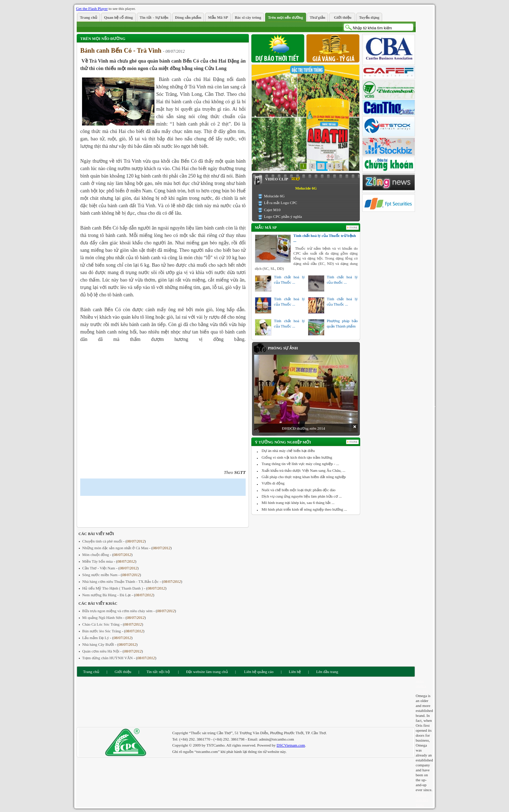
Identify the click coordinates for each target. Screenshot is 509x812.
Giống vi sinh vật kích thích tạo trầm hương (297, 457)
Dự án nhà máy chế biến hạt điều (288, 451)
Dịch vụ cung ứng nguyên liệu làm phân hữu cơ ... (302, 496)
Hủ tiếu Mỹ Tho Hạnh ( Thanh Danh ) (113, 588)
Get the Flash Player (92, 8)
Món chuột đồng (96, 555)
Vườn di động (273, 483)
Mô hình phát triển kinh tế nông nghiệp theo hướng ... (304, 509)
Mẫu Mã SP (266, 227)
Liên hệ (295, 672)
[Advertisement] (163, 510)
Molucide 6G (274, 196)
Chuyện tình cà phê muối (103, 541)
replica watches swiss (422, 800)
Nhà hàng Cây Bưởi (99, 644)
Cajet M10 (272, 210)
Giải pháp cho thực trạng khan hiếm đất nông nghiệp (304, 477)
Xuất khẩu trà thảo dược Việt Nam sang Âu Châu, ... (303, 470)
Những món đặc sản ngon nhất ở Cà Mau (116, 548)
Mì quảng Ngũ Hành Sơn (103, 617)
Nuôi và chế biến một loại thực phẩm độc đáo (299, 490)
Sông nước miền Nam (101, 575)
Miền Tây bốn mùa (98, 561)
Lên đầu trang (327, 672)
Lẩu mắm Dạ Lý (96, 638)
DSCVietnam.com (291, 745)
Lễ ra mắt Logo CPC (281, 203)
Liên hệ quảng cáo (258, 672)
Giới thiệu (123, 672)
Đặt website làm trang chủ (207, 672)
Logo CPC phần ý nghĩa (283, 216)
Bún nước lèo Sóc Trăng (102, 631)
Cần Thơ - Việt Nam (99, 568)
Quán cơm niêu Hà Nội (101, 651)
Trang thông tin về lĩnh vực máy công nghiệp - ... (300, 464)
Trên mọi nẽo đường (103, 39)
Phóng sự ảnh (283, 348)
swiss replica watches (422, 686)
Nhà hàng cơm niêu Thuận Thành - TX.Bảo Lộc (121, 581)
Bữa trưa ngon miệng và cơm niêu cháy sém (118, 611)
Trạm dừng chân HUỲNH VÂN (108, 658)
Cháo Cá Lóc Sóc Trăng (101, 624)
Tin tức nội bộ (158, 672)
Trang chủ (91, 672)
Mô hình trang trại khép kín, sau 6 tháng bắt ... (298, 503)
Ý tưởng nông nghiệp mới (283, 442)
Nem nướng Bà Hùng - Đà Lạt (107, 595)
